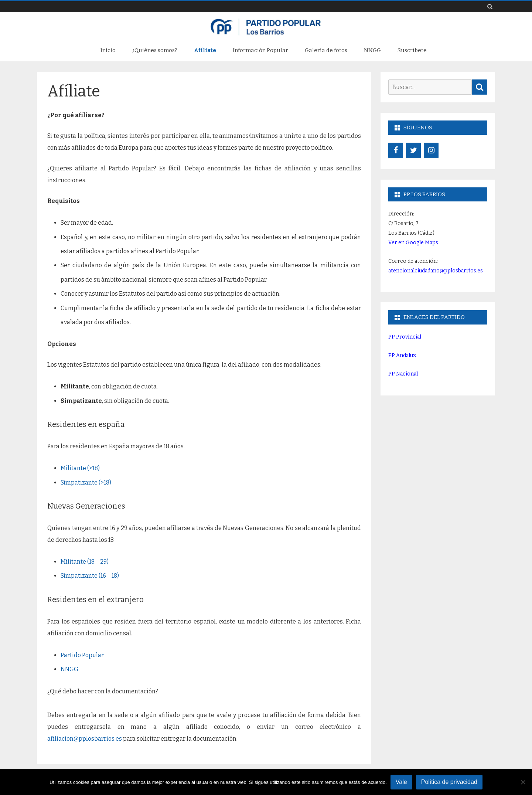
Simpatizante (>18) (86, 483)
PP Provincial (405, 337)
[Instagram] (431, 150)
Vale (401, 782)
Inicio (108, 50)
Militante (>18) (80, 468)
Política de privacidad (449, 782)
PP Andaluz (402, 355)
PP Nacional (403, 374)
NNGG (372, 50)
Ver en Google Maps (413, 243)
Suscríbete (412, 50)
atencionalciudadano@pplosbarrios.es (436, 271)
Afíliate (205, 50)
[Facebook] (396, 150)
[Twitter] (413, 150)
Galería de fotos (326, 50)
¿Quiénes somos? (155, 50)
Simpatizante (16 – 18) (90, 576)
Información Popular (260, 50)
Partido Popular (82, 655)
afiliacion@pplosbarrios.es (85, 739)
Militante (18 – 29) (85, 562)
